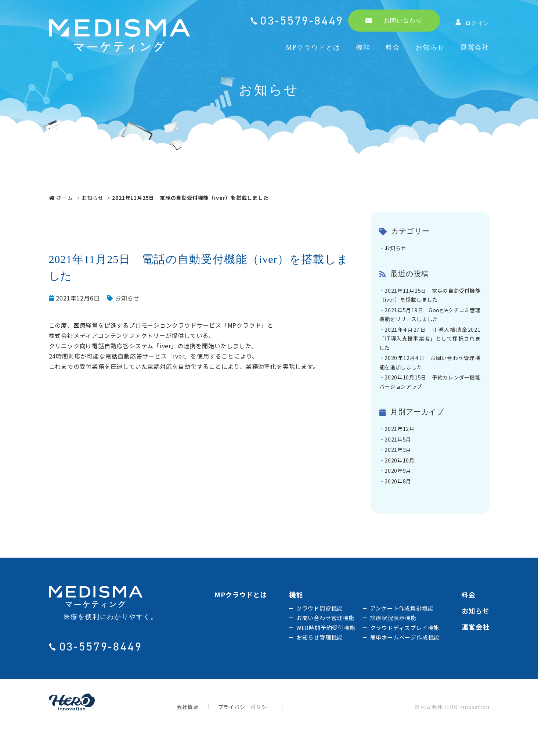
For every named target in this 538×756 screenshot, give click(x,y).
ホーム (61, 198)
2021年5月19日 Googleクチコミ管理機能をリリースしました (430, 320)
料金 (393, 47)
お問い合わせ (394, 20)
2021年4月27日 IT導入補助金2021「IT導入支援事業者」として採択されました (430, 347)
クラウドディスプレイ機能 (405, 651)
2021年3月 (400, 468)
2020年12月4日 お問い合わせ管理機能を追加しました (430, 374)
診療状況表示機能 (393, 641)
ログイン (472, 23)
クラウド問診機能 (319, 631)
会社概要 (187, 730)
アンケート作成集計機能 (402, 631)
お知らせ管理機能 (319, 660)
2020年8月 (400, 504)
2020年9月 (400, 492)
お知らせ (430, 47)
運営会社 (475, 47)
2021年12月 (402, 445)
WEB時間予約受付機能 (326, 651)
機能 (363, 47)
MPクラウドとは (313, 47)
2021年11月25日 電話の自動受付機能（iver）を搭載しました (430, 298)
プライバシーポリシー (245, 730)
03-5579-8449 (302, 21)
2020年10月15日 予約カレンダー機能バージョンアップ (430, 396)
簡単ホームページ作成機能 (405, 660)
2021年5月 (400, 457)
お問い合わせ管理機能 (325, 641)
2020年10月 (402, 480)
